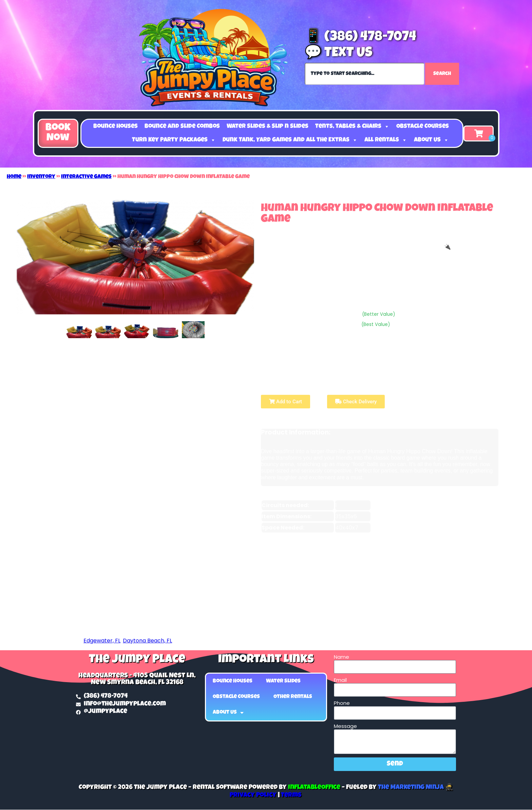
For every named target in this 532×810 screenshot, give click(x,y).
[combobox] (365, 74)
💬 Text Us (338, 54)
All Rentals (386, 140)
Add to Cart (286, 402)
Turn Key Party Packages (174, 140)
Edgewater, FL (102, 641)
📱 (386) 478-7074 (360, 38)
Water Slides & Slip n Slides (268, 127)
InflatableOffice (314, 788)
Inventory (41, 177)
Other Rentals (293, 697)
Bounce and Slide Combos (182, 127)
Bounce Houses (116, 127)
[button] (58, 133)
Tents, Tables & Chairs (352, 127)
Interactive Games (86, 177)
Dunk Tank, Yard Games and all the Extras (290, 140)
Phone (342, 703)
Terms (291, 796)
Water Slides (283, 681)
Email (340, 680)
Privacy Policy (253, 796)
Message (345, 726)
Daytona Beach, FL (147, 641)
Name (341, 657)
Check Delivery (356, 402)
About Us (431, 140)
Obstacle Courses (423, 127)
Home (14, 177)
